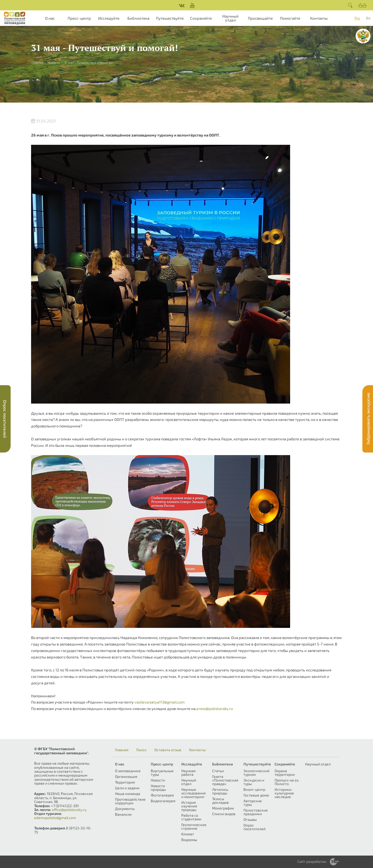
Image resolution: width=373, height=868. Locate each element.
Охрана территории (285, 773)
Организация (126, 776)
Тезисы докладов (220, 801)
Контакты (319, 18)
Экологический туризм (256, 773)
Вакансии (123, 814)
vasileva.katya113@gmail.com (160, 702)
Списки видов (224, 814)
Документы (125, 809)
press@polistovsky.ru (215, 708)
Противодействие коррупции (130, 801)
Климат (188, 834)
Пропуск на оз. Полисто (287, 782)
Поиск (141, 750)
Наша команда (128, 794)
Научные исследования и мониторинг (193, 793)
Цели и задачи (127, 788)
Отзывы (250, 819)
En (368, 18)
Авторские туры (253, 803)
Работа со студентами (191, 817)
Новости (54, 62)
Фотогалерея (162, 795)
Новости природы (158, 788)
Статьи (218, 771)
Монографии (223, 808)
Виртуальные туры (162, 773)
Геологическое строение (194, 826)
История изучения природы (189, 806)
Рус (357, 18)
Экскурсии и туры (254, 782)
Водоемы (189, 840)
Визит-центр (254, 789)
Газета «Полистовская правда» (225, 780)
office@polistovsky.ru (69, 810)
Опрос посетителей (254, 827)
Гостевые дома (256, 795)
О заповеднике (128, 771)
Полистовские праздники (256, 812)
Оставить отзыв (168, 750)
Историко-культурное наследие (284, 793)
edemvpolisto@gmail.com (55, 818)
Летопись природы (220, 791)
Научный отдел (230, 18)
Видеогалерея (163, 801)
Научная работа (188, 773)
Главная (122, 750)
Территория (125, 782)
